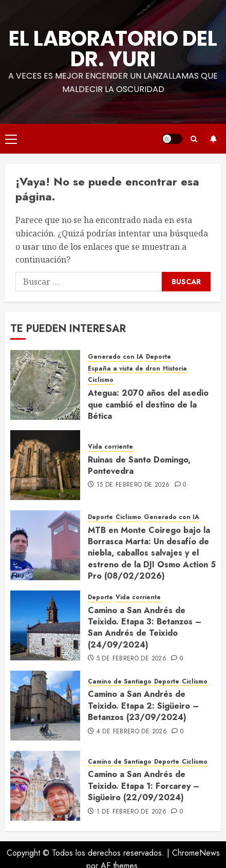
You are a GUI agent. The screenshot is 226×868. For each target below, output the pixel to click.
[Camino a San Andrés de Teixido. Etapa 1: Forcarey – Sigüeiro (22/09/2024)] (45, 786)
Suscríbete (213, 139)
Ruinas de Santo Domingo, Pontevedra (139, 465)
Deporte (158, 357)
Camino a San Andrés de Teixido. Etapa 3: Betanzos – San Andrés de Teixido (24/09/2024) (145, 627)
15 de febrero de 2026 (133, 485)
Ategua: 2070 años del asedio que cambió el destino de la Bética (148, 404)
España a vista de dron (124, 369)
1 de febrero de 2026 (131, 812)
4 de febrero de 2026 (132, 732)
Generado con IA (116, 357)
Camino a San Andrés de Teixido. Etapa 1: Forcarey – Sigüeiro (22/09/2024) (144, 786)
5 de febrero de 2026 (131, 659)
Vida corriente (110, 447)
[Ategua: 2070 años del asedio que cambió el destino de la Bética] (45, 385)
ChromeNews (196, 853)
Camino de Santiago (120, 682)
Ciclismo (101, 380)
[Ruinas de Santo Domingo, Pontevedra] (45, 465)
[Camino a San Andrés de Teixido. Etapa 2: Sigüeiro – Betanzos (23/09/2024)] (45, 706)
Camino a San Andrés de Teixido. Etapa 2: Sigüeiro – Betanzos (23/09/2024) (143, 706)
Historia (175, 369)
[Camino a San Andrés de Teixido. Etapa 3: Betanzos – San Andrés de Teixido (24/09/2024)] (45, 625)
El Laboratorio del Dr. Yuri (113, 49)
